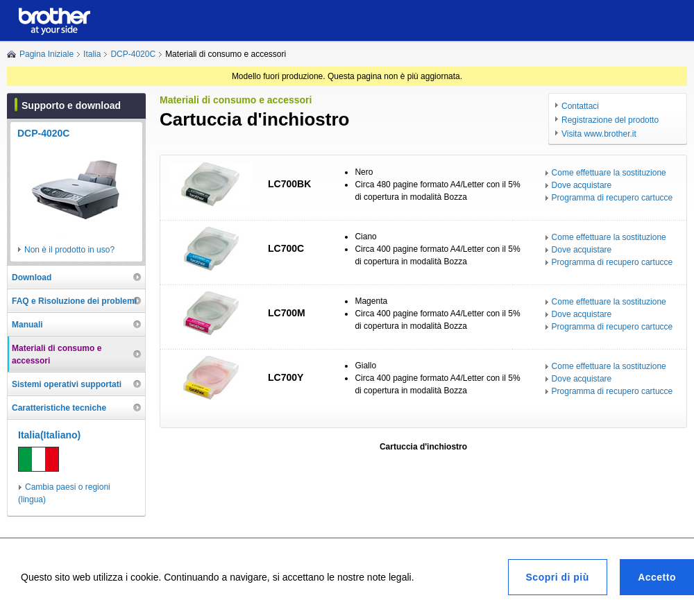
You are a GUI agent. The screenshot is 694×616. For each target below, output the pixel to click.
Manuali (27, 325)
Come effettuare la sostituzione (609, 173)
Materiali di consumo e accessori (57, 354)
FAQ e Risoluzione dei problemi (74, 301)
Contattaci (580, 106)
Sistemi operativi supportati (67, 384)
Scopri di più (558, 577)
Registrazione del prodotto (610, 120)
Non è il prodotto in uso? (69, 250)
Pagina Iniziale (46, 54)
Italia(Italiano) (49, 435)
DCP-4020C (133, 54)
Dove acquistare (582, 185)
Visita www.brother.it (599, 134)
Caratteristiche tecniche (59, 408)
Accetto (657, 577)
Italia (92, 54)
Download (32, 277)
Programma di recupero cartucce (612, 198)
